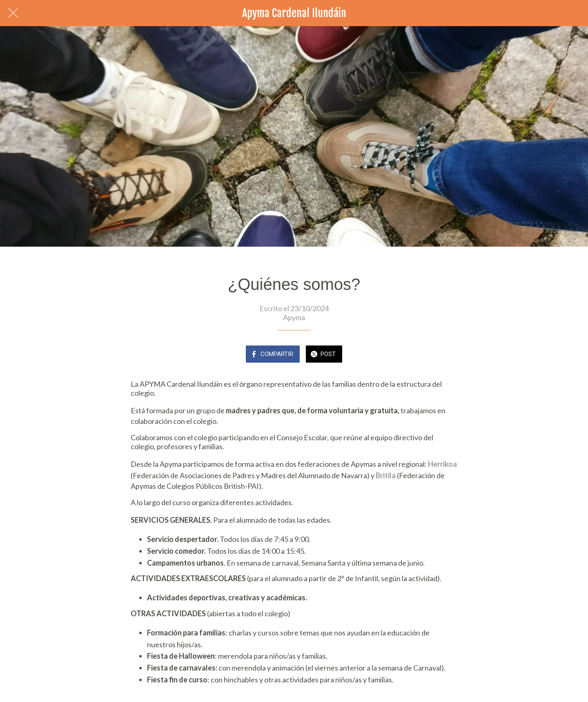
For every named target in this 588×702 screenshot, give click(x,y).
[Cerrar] (13, 13)
